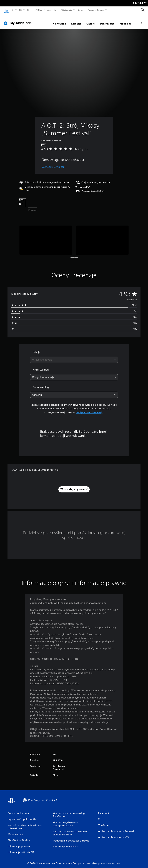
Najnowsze (40, 20)
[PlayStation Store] (19, 20)
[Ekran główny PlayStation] (6, 10)
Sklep (80, 10)
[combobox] (74, 356)
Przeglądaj (107, 20)
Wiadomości (67, 10)
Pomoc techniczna (96, 10)
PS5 (21, 10)
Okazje (72, 20)
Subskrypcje (88, 20)
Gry (13, 10)
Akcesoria (52, 10)
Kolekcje (57, 20)
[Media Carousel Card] (46, 237)
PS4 (29, 10)
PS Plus (39, 10)
